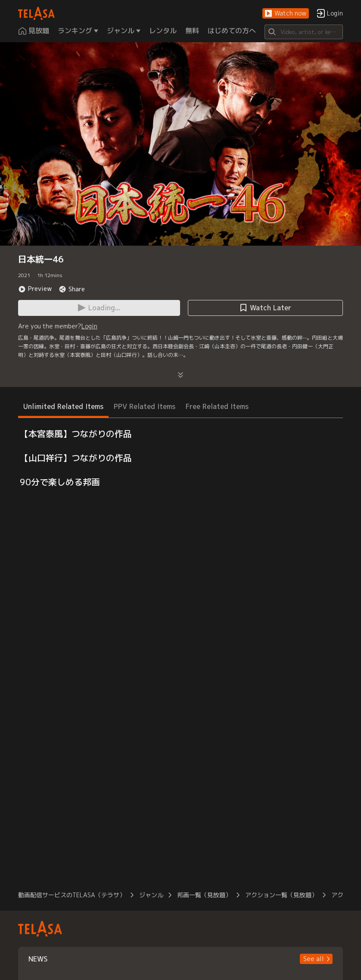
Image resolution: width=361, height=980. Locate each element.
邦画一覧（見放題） (204, 895)
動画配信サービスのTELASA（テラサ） (72, 895)
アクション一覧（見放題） (281, 895)
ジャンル (151, 895)
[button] (286, 14)
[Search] (304, 32)
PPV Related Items (145, 406)
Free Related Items (217, 406)
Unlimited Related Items (63, 406)
